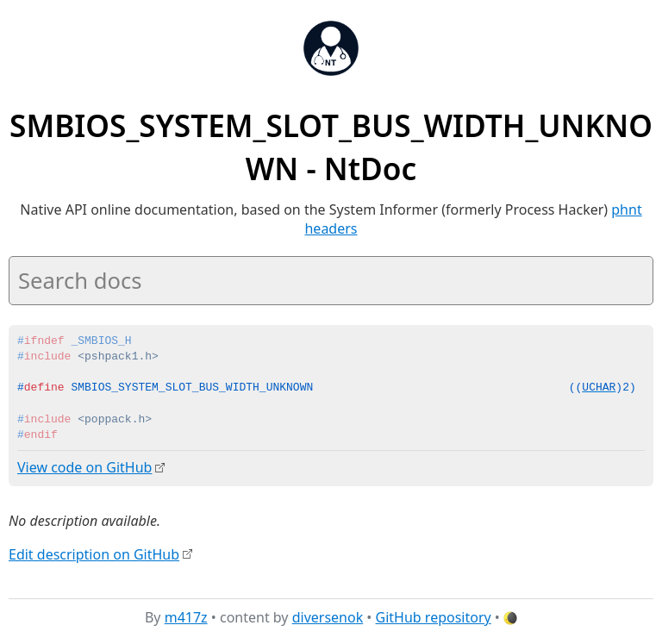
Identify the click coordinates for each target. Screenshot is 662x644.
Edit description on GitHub (94, 553)
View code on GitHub (84, 467)
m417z (186, 617)
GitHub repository (434, 617)
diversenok (328, 617)
